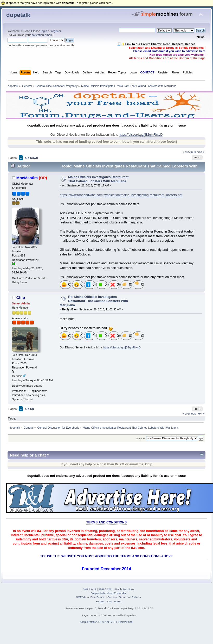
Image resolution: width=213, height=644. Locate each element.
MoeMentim (27, 178)
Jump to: (141, 438)
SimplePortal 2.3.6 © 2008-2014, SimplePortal (107, 622)
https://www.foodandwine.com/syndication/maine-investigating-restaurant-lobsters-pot (121, 195)
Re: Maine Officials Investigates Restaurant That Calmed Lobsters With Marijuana (94, 301)
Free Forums (98, 597)
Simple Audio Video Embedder (108, 593)
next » (201, 152)
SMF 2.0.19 (89, 589)
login (44, 31)
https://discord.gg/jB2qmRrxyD (141, 135)
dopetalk (18, 15)
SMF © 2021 (106, 589)
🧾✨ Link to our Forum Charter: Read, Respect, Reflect (156, 44)
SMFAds (81, 597)
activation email (41, 35)
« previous (189, 152)
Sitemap (112, 597)
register (56, 31)
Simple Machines (124, 589)
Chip (21, 298)
